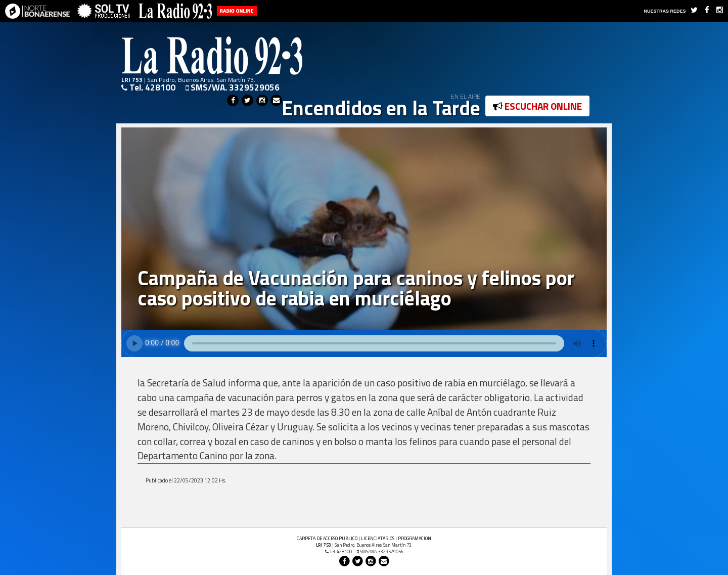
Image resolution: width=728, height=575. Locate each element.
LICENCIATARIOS (378, 538)
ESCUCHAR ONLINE (537, 106)
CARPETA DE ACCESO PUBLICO (327, 538)
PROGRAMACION (415, 538)
